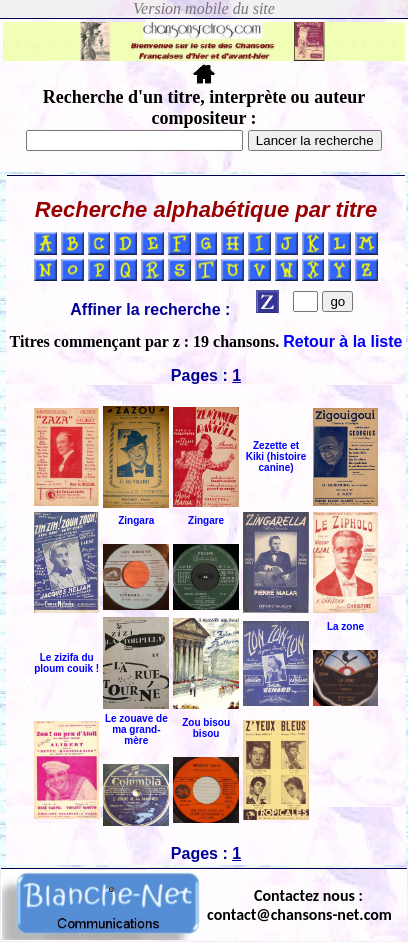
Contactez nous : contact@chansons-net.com (299, 905)
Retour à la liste (342, 341)
